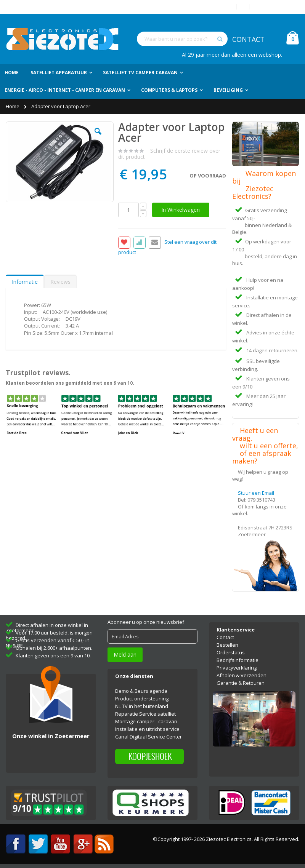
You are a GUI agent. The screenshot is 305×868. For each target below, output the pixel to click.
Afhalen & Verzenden (242, 675)
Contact (225, 637)
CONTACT (248, 39)
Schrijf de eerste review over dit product (169, 154)
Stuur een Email (256, 493)
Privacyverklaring (237, 668)
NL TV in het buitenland (142, 706)
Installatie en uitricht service (147, 729)
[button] (98, 137)
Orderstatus (231, 652)
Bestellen (227, 645)
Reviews (60, 282)
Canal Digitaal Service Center (148, 737)
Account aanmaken (277, 7)
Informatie (25, 282)
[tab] (25, 281)
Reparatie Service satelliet (145, 714)
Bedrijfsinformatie (238, 660)
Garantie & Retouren (241, 683)
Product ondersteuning (142, 699)
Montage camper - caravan (146, 721)
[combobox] (182, 39)
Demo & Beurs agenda (141, 691)
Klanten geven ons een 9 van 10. (53, 655)
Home (13, 106)
